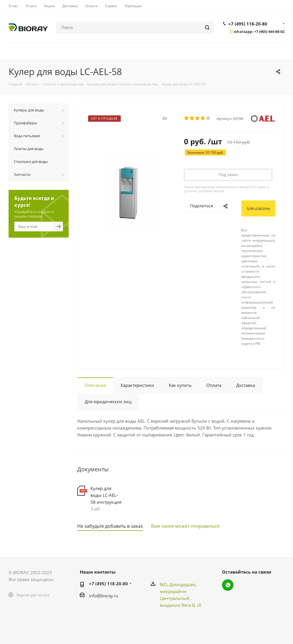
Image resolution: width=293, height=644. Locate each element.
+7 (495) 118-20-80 (248, 24)
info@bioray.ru (104, 596)
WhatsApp (228, 585)
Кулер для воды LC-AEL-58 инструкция (106, 495)
